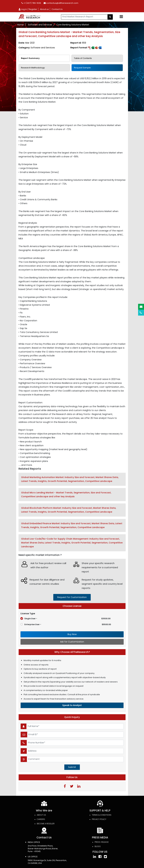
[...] (84, 17)
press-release (102, 842)
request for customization (72, 597)
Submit (72, 767)
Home (21, 25)
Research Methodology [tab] (33, 68)
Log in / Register (28, 9)
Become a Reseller (46, 824)
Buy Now (72, 634)
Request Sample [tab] (82, 68)
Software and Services (40, 25)
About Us (41, 815)
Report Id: (78, 43)
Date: (26, 43)
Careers (41, 820)
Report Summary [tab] (30, 58)
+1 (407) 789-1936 (31, 3)
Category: (37, 48)
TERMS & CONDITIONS (102, 815)
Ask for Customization (72, 642)
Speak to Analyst (72, 705)
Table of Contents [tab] (83, 58)
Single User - (65, 619)
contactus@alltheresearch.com (61, 3)
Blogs (98, 847)
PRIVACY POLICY (99, 820)
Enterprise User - (66, 624)
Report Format (86, 48)
